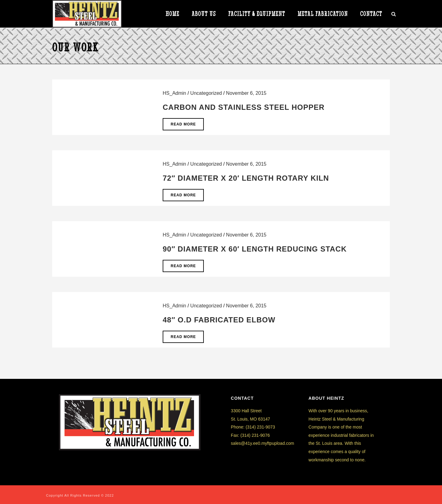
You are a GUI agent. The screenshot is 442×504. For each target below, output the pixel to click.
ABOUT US (204, 14)
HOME (172, 14)
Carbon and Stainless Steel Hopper (244, 107)
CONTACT (371, 14)
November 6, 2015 (246, 93)
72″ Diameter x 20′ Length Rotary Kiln (246, 178)
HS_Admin (174, 93)
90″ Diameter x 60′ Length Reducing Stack (255, 249)
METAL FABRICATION (323, 14)
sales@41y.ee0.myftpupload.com (262, 443)
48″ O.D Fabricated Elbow (219, 320)
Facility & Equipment (257, 14)
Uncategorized (206, 93)
